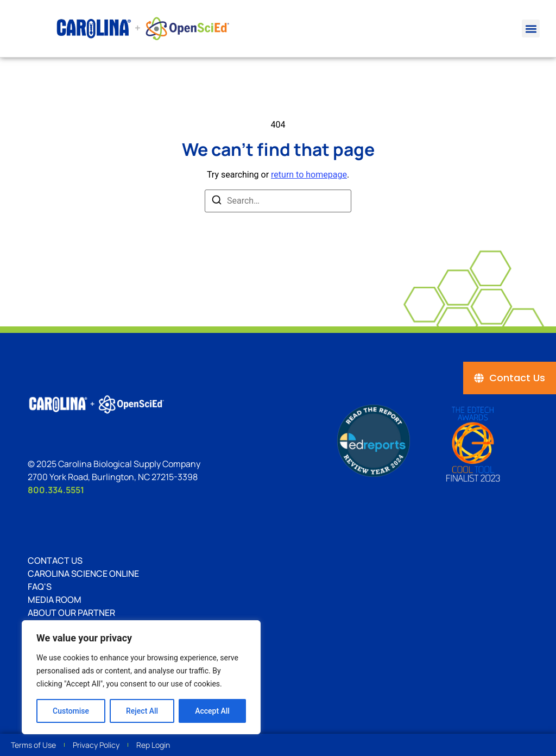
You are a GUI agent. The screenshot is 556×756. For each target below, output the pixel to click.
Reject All (142, 711)
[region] (141, 677)
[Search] (217, 202)
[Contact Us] (510, 378)
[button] (531, 29)
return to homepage (309, 175)
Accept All (212, 711)
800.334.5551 (56, 490)
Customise (71, 711)
